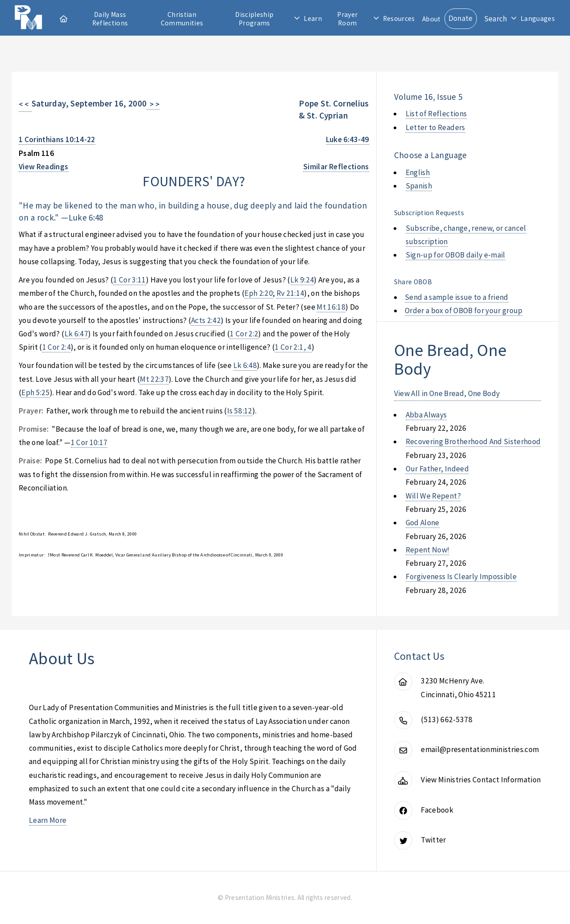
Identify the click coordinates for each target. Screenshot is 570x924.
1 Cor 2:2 (244, 334)
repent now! (428, 550)
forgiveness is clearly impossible (461, 576)
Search (496, 19)
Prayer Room (347, 19)
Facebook (437, 810)
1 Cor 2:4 (57, 347)
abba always (426, 415)
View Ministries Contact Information (481, 780)
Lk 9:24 (302, 280)
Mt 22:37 (154, 379)
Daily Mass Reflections (110, 19)
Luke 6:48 (86, 217)
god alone (423, 523)
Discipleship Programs (254, 19)
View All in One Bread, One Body (447, 393)
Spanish (419, 186)
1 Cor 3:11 (129, 280)
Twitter (433, 840)
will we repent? (433, 496)
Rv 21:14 (291, 293)
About (432, 19)
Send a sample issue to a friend (457, 297)
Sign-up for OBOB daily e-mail (456, 255)
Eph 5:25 (36, 392)
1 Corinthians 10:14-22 (57, 139)
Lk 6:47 (76, 334)
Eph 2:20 (259, 293)
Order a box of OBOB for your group (464, 311)
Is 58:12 (240, 411)
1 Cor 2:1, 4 (293, 347)
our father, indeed (437, 469)
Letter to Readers (436, 127)
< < (25, 104)
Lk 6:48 (245, 365)
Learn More (48, 820)
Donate (461, 18)
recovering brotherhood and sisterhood (473, 442)
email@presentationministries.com (480, 749)
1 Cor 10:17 (89, 442)
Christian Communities (182, 19)
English (418, 172)
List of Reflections (436, 114)
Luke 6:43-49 (348, 139)
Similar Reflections (336, 167)
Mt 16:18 (331, 307)
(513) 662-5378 (447, 720)
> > (153, 104)
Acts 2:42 (206, 320)
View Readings (44, 167)
